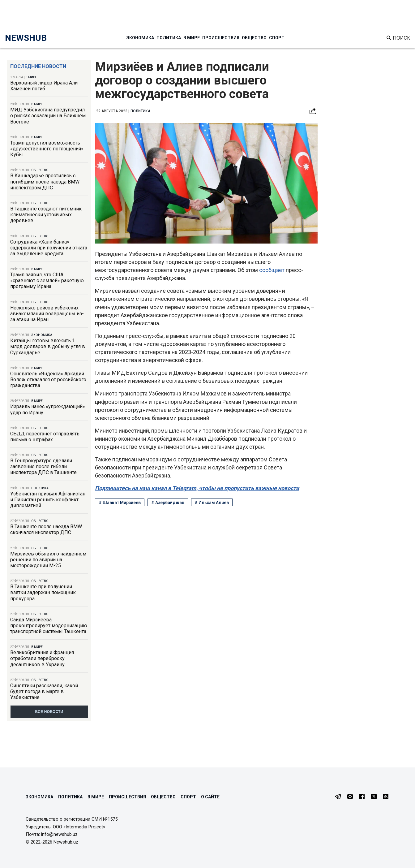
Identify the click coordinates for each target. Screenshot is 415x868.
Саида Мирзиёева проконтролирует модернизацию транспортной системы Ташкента (49, 626)
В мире (192, 38)
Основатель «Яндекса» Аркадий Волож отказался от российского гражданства (48, 380)
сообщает (272, 270)
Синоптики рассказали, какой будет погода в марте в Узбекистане (44, 691)
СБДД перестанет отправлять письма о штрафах (45, 437)
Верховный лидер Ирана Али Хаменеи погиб (44, 86)
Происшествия (221, 38)
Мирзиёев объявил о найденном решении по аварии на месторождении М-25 (48, 560)
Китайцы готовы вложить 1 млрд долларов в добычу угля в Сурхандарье (48, 346)
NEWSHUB (26, 38)
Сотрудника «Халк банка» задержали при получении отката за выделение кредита (49, 248)
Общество (254, 38)
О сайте (210, 797)
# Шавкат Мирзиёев (120, 503)
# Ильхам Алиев (212, 503)
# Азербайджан (168, 503)
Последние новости (38, 66)
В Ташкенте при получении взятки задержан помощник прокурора (43, 592)
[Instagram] (350, 797)
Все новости (49, 712)
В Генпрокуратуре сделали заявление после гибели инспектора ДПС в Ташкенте (43, 466)
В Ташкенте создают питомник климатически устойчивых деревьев (46, 215)
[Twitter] (374, 797)
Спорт (277, 38)
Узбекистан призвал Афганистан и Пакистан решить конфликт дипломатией (48, 500)
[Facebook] (362, 797)
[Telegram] (338, 797)
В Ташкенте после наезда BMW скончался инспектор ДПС (46, 529)
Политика (169, 38)
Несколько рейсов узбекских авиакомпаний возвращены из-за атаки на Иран (47, 314)
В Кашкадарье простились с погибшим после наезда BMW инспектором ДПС (45, 181)
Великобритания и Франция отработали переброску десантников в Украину (42, 658)
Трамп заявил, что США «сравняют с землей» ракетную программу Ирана (47, 281)
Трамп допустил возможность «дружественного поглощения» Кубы (47, 149)
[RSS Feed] (386, 797)
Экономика (140, 38)
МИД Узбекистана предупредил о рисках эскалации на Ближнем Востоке (48, 116)
